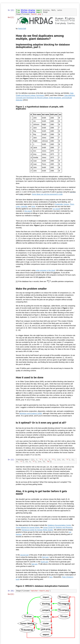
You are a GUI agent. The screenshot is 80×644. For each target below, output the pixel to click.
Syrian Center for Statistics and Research (58, 527)
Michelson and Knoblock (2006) (31, 413)
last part (35, 564)
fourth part (45, 561)
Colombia (24, 206)
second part (25, 555)
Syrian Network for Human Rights (28, 527)
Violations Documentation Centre (59, 525)
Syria (33, 206)
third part (45, 557)
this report (28, 211)
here (51, 577)
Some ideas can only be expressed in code (54, 194)
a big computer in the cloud (46, 270)
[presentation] (49, 281)
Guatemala (59, 204)
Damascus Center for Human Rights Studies (37, 530)
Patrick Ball (22, 29)
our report (56, 208)
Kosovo (67, 204)
